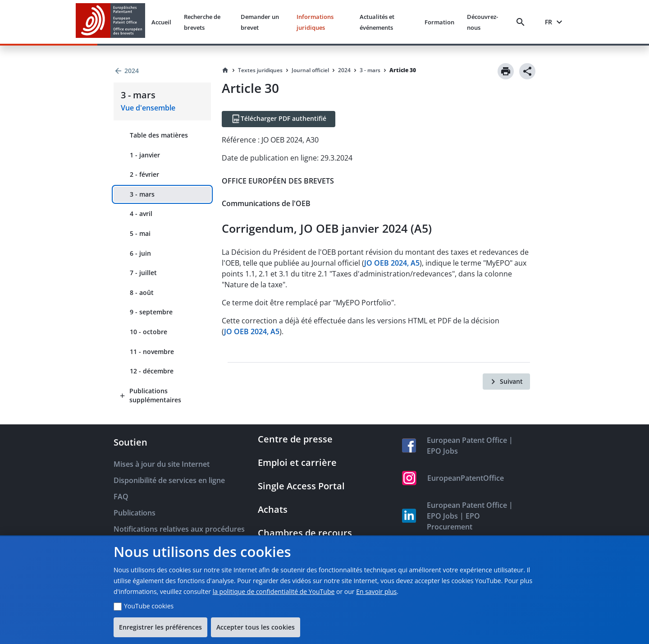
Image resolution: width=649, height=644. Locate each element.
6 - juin (140, 253)
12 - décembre (152, 371)
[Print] (506, 71)
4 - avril (141, 214)
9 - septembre (151, 312)
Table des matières (159, 135)
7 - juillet (143, 273)
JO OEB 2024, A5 (392, 263)
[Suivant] (506, 382)
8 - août (142, 292)
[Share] (527, 71)
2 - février (144, 174)
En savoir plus (376, 591)
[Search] (522, 22)
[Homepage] (225, 70)
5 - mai (140, 233)
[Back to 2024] (162, 71)
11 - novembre (152, 352)
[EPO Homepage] (110, 22)
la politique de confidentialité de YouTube (274, 591)
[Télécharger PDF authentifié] (279, 119)
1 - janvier (145, 155)
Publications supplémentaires (155, 395)
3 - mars (142, 194)
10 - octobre (149, 332)
